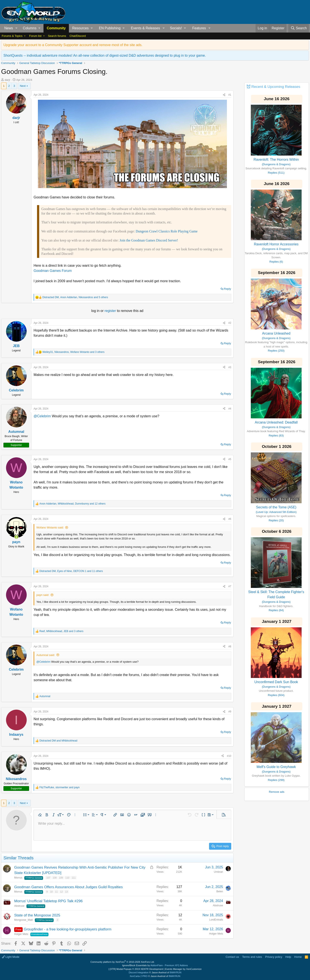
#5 (230, 459)
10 (51, 892)
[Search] (299, 28)
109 (61, 878)
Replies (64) (276, 610)
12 (61, 892)
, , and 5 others (75, 297)
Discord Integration (139, 972)
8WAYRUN (176, 972)
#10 (229, 756)
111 (74, 878)
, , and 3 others (73, 352)
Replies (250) (276, 351)
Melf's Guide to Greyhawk (276, 767)
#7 (230, 586)
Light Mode (11, 957)
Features (199, 28)
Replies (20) (276, 520)
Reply (227, 289)
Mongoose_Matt (23, 920)
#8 (230, 647)
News (9, 28)
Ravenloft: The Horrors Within (276, 160)
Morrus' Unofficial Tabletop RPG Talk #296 (48, 901)
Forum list (35, 36)
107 (48, 878)
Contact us (232, 957)
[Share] (224, 95)
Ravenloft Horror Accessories (276, 244)
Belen (220, 891)
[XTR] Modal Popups (136, 969)
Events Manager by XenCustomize (183, 969)
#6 (230, 519)
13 (66, 892)
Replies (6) (276, 262)
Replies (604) (276, 695)
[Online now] (16, 537)
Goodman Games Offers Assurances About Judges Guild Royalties (68, 887)
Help (288, 957)
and (58, 741)
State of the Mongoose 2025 (37, 915)
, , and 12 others (72, 504)
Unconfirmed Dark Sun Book (276, 682)
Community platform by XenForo (122, 962)
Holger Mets (21, 934)
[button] (16, 28)
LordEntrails (216, 920)
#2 (230, 323)
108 (55, 878)
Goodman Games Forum (53, 271)
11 (56, 892)
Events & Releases (145, 28)
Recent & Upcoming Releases (276, 87)
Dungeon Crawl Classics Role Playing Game (167, 231)
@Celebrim (42, 416)
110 (67, 878)
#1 (230, 95)
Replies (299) (276, 780)
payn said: (43, 595)
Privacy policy (274, 957)
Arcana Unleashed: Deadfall (276, 422)
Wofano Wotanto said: (50, 527)
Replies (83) (276, 435)
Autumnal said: (46, 655)
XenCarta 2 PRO (139, 976)
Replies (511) (276, 173)
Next (23, 86)
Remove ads (277, 792)
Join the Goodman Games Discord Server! (149, 240)
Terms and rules (252, 957)
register (111, 311)
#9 (230, 712)
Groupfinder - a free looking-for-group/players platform (67, 929)
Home (298, 957)
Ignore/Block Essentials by (155, 965)
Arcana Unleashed (276, 333)
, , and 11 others (71, 571)
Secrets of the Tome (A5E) (276, 507)
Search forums (57, 36)
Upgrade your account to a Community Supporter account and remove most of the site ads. (73, 45)
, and (60, 787)
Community (56, 28)
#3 (230, 367)
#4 (230, 409)
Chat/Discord (78, 36)
